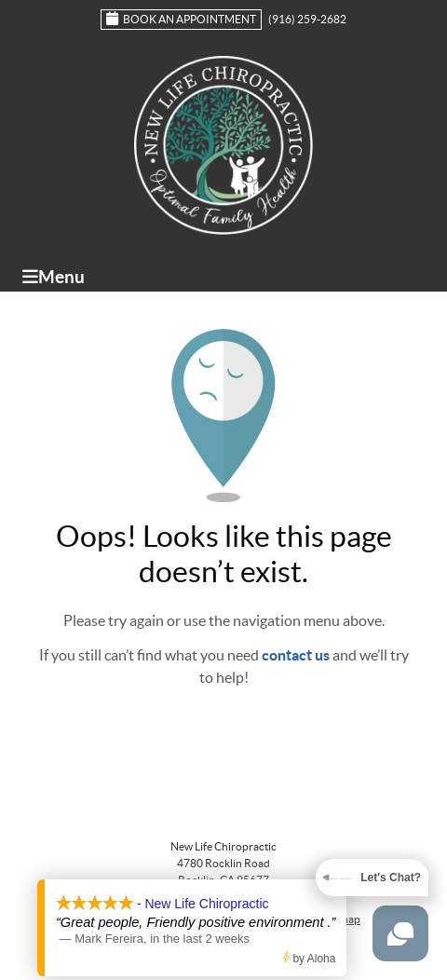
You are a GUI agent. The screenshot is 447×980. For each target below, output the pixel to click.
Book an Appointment (181, 18)
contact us (296, 655)
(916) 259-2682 (307, 19)
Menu (54, 277)
